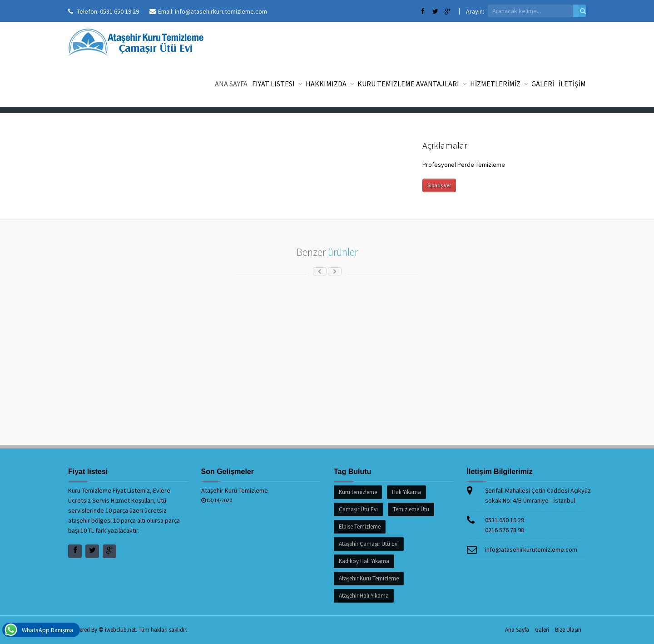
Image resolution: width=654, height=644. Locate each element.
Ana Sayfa (231, 84)
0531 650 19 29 (119, 11)
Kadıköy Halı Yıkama (364, 561)
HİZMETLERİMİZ (498, 84)
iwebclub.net (120, 630)
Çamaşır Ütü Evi (358, 509)
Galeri (542, 630)
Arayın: (475, 11)
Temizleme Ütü (411, 509)
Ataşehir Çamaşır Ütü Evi (369, 544)
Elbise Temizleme (360, 527)
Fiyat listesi (277, 84)
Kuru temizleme (358, 492)
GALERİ (543, 84)
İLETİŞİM (572, 84)
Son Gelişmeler (228, 472)
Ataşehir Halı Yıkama (364, 596)
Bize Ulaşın (568, 630)
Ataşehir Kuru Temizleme (235, 490)
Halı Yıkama (406, 492)
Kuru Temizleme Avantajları (411, 84)
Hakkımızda (329, 84)
